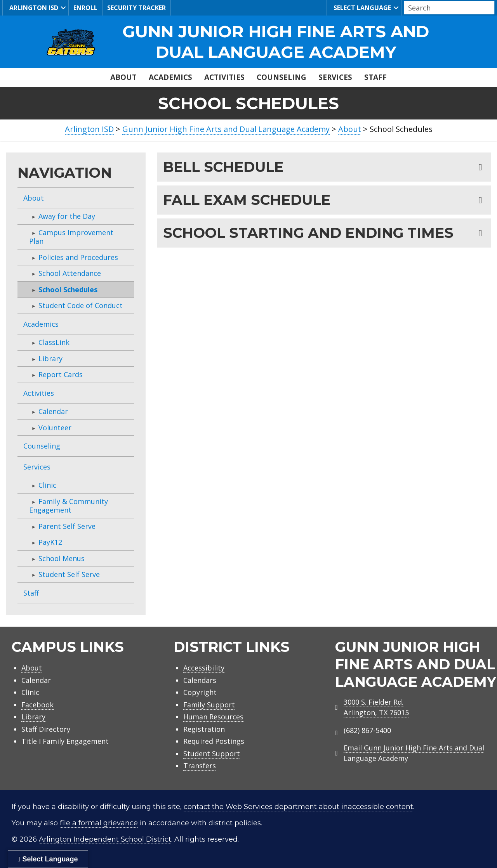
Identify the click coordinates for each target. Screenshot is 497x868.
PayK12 (50, 542)
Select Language (361, 8)
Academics (170, 77)
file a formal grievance (99, 823)
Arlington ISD (33, 8)
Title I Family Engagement (65, 741)
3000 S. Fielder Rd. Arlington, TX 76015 (376, 707)
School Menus (62, 558)
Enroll (85, 8)
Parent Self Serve (67, 526)
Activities (224, 77)
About (123, 77)
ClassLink (54, 342)
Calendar (53, 411)
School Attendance (70, 273)
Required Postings (214, 741)
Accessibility (204, 668)
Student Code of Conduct (81, 305)
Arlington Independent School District (105, 839)
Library (50, 359)
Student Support (212, 754)
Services (335, 77)
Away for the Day (67, 216)
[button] (63, 8)
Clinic (47, 485)
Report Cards (61, 374)
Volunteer (55, 428)
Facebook (37, 705)
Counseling (282, 77)
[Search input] (447, 8)
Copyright (200, 692)
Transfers (200, 766)
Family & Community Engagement (69, 506)
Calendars (200, 680)
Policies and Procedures (78, 257)
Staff (375, 77)
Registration (204, 729)
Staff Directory (46, 729)
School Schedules (68, 289)
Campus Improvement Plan (71, 237)
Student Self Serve (69, 574)
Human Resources (213, 717)
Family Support (209, 705)
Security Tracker (136, 8)
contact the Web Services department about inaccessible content (298, 807)
